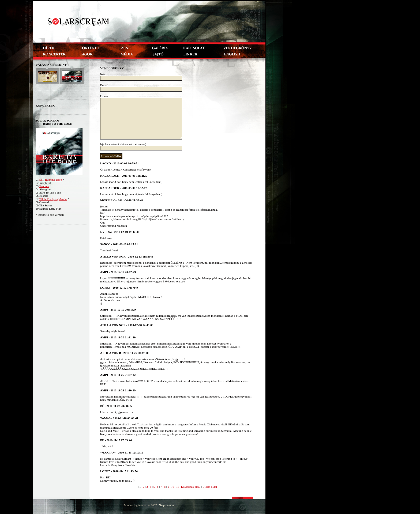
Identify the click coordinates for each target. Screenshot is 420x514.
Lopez (105, 288)
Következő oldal (191, 487)
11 (177, 487)
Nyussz (106, 232)
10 (173, 487)
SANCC (105, 244)
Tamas (105, 418)
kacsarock (110, 176)
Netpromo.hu (167, 505)
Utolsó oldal (210, 487)
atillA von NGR (113, 256)
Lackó (106, 163)
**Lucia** (108, 452)
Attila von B (111, 353)
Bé (102, 406)
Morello (108, 200)
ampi (104, 272)
